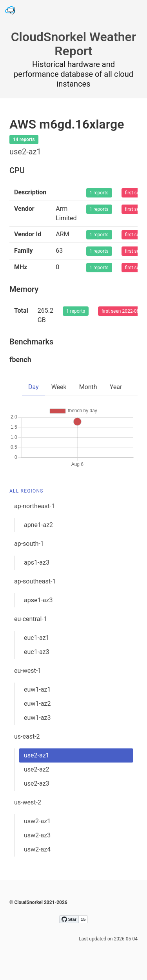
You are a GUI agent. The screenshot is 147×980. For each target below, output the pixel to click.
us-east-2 (27, 736)
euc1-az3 (37, 652)
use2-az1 (37, 755)
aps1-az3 (37, 562)
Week (59, 387)
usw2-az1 (37, 821)
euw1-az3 (37, 718)
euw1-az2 (37, 704)
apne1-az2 (38, 525)
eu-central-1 (31, 619)
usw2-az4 (37, 849)
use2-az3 (37, 783)
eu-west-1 (28, 671)
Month (88, 387)
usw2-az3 (37, 835)
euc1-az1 (37, 638)
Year (116, 387)
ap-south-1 (29, 544)
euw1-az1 (37, 689)
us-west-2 (28, 802)
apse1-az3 (38, 600)
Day (34, 387)
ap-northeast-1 (34, 506)
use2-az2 (37, 769)
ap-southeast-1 (35, 581)
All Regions (26, 491)
